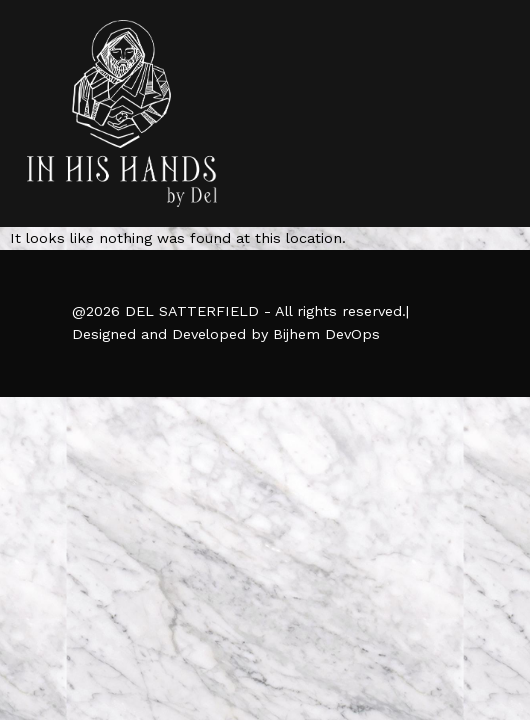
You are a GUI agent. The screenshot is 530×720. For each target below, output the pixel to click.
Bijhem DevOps (326, 334)
